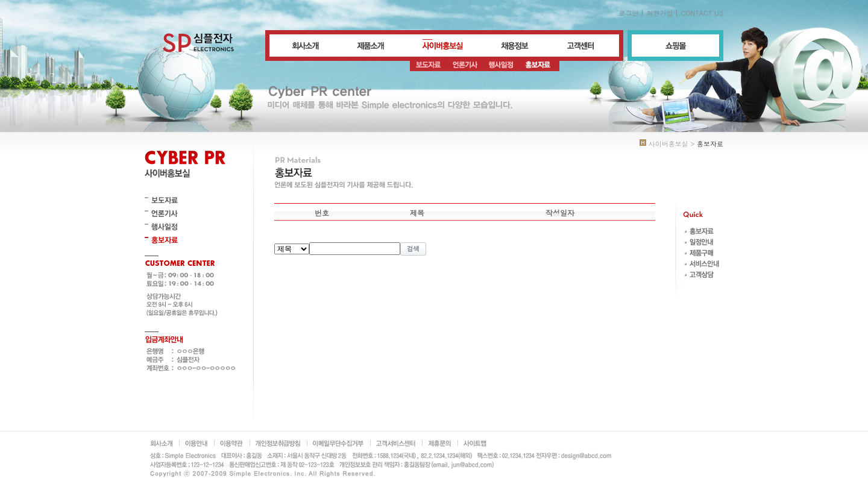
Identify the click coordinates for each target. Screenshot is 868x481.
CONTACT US (702, 13)
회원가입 (659, 13)
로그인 (628, 13)
